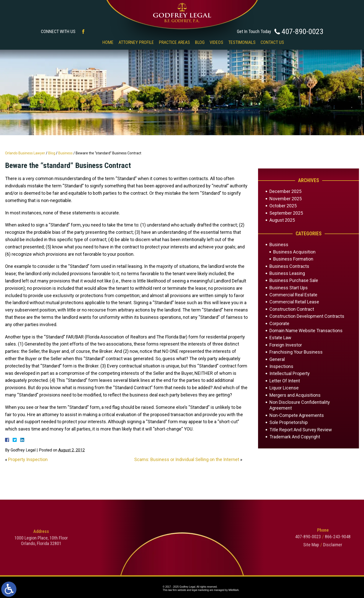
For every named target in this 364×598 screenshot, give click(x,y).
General (277, 359)
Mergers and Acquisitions (295, 395)
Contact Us (272, 42)
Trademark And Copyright (295, 437)
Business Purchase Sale (294, 280)
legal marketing (200, 590)
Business (65, 153)
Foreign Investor (286, 345)
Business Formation (293, 259)
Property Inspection (28, 459)
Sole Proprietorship (289, 422)
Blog (200, 42)
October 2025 (283, 206)
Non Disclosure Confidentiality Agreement (300, 405)
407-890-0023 (302, 31)
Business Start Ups (289, 288)
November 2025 (286, 199)
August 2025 (282, 220)
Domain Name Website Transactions (306, 331)
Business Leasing (287, 273)
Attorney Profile (136, 42)
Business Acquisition (294, 252)
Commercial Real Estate (293, 295)
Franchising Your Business (296, 352)
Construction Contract (292, 309)
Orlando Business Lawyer (25, 153)
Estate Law (280, 338)
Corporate (279, 323)
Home (108, 42)
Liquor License (284, 388)
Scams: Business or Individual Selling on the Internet (187, 459)
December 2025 (285, 191)
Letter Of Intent (285, 381)
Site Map (350, 545)
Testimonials (242, 42)
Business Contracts (289, 266)
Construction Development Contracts (307, 316)
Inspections (281, 366)
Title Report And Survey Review (301, 430)
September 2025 (286, 213)
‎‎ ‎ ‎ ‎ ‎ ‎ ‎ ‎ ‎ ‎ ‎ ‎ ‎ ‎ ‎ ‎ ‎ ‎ (89, 42)
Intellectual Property (290, 373)
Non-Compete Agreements (297, 415)
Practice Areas (174, 42)
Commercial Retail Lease (294, 302)
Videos (216, 42)
